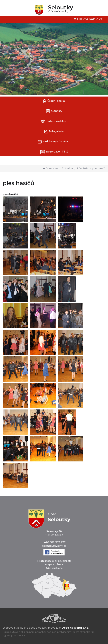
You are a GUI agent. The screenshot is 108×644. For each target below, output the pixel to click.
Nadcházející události (54, 142)
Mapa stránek (54, 564)
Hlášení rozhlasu (54, 121)
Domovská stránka (52, 168)
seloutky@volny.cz (54, 546)
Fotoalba (67, 168)
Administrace (54, 568)
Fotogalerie (54, 132)
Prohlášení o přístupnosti (54, 561)
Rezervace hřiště (54, 152)
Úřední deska (54, 101)
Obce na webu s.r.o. (75, 628)
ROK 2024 (83, 168)
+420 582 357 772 (54, 542)
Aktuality (54, 111)
